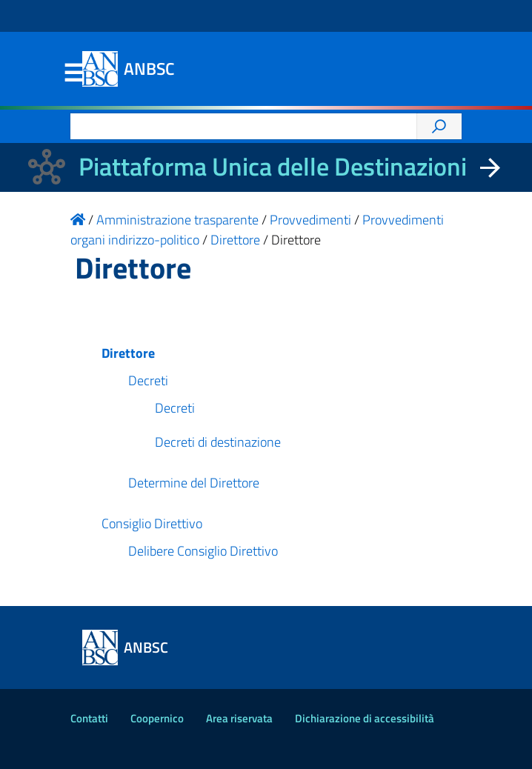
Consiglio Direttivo (152, 523)
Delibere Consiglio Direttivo (203, 551)
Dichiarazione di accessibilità (365, 718)
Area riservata (239, 718)
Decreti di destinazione (218, 442)
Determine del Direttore (194, 483)
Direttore (128, 353)
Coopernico (157, 718)
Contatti (89, 718)
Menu (73, 73)
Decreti (148, 380)
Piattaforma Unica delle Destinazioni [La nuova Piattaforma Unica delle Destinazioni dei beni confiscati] (273, 166)
